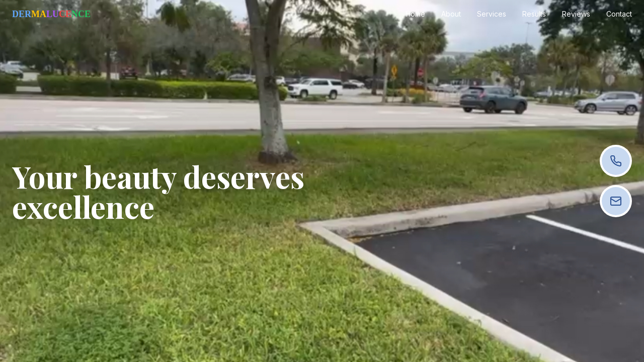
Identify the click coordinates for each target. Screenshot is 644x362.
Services (492, 14)
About (451, 14)
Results (534, 14)
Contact (619, 14)
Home (415, 14)
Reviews (576, 14)
